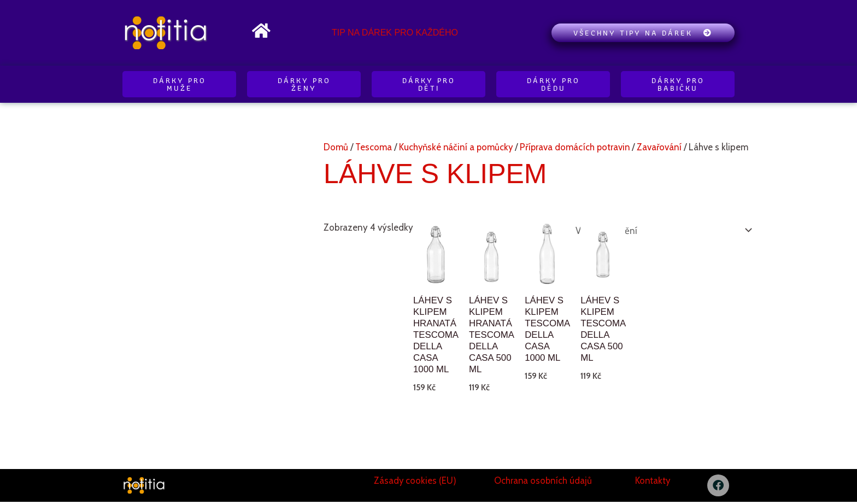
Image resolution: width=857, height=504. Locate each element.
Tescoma (374, 147)
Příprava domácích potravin (579, 147)
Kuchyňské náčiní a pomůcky (458, 147)
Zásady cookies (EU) (415, 482)
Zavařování (665, 147)
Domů (336, 147)
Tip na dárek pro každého (395, 33)
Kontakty (653, 482)
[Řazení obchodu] (660, 230)
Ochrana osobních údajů (543, 482)
